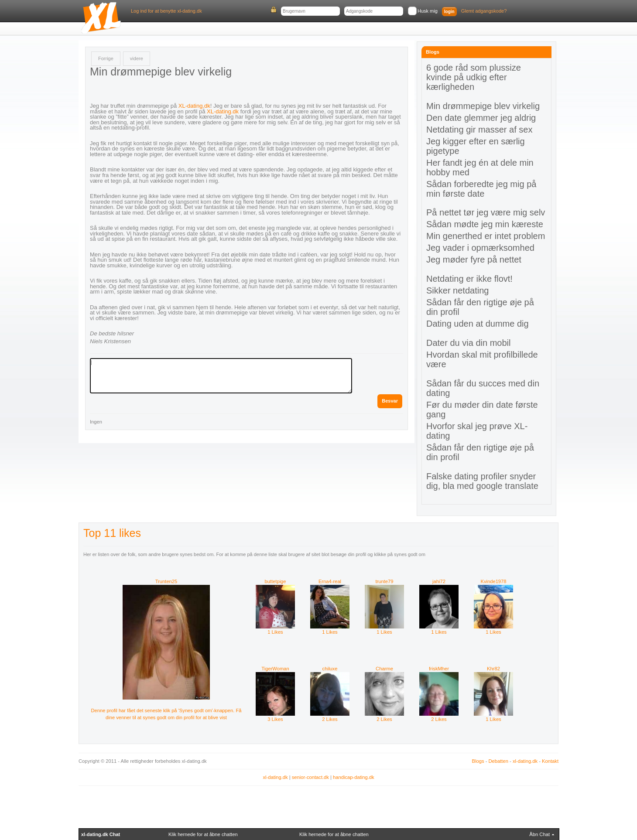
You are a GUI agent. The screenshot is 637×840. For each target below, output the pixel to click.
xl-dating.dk (525, 761)
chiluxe (330, 669)
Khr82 (493, 669)
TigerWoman (275, 669)
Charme (384, 669)
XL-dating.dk (194, 106)
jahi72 (439, 581)
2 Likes (330, 717)
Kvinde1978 (493, 581)
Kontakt (550, 761)
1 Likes (275, 629)
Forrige (106, 58)
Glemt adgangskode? (484, 11)
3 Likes (275, 717)
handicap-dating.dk (354, 777)
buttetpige (275, 581)
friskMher (439, 669)
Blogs (478, 761)
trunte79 (384, 581)
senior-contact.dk (310, 777)
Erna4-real (330, 581)
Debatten (498, 761)
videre (137, 58)
